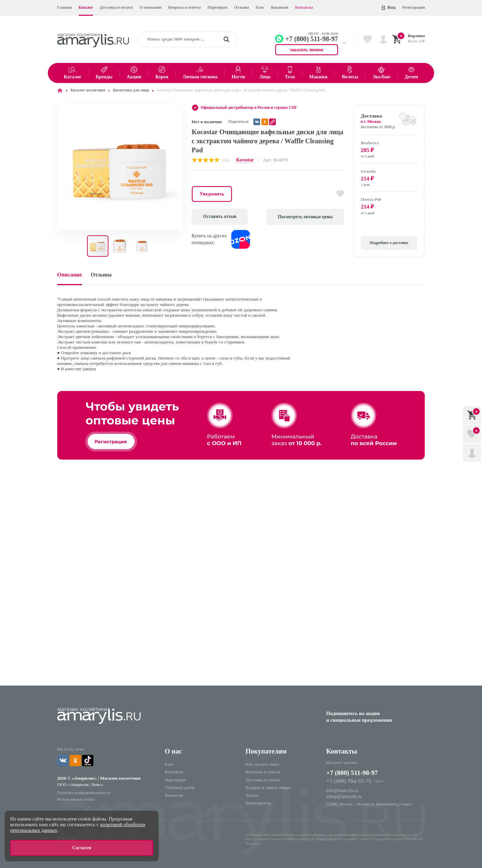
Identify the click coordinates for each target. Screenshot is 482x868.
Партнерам (217, 8)
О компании (150, 8)
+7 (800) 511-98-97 (353, 773)
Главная (65, 8)
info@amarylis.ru (342, 791)
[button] (177, 110)
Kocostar (245, 160)
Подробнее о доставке (389, 243)
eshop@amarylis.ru (344, 797)
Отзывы (242, 8)
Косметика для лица (131, 90)
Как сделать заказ (262, 764)
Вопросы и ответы (184, 8)
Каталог (86, 8)
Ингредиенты (258, 803)
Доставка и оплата (116, 8)
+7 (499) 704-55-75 (348, 781)
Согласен (82, 848)
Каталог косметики (88, 90)
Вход (388, 8)
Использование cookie (76, 799)
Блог (260, 8)
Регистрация (414, 8)
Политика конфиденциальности (84, 792)
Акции (252, 795)
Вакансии (279, 8)
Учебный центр (180, 787)
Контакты (304, 8)
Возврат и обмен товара (268, 787)
